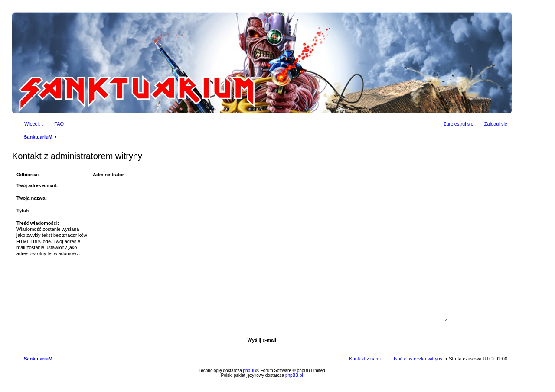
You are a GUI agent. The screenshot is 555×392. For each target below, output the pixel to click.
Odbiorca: (28, 175)
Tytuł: (23, 211)
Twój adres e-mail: (37, 185)
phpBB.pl (294, 375)
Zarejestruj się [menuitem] (459, 124)
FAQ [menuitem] (59, 124)
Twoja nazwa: (32, 198)
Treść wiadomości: (38, 223)
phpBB (250, 371)
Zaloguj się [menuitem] (496, 124)
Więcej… (34, 124)
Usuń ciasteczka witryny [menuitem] (417, 359)
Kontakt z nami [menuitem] (365, 359)
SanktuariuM (38, 137)
